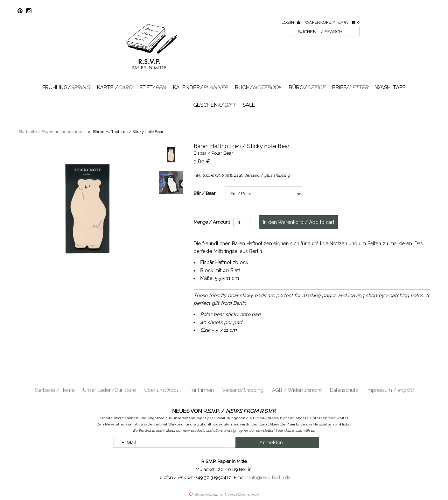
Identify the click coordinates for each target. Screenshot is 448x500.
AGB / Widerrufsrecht (297, 390)
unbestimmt (73, 132)
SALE (249, 105)
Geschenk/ (214, 105)
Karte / (115, 87)
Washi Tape (390, 87)
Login (291, 22)
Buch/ (258, 87)
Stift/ (153, 87)
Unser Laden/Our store (109, 390)
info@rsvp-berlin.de (270, 477)
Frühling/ (66, 87)
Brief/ (350, 87)
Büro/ (307, 87)
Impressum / (390, 390)
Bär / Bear (205, 193)
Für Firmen (202, 390)
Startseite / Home (55, 390)
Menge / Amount (212, 222)
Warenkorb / (332, 22)
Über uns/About (163, 390)
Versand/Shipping (243, 390)
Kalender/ (200, 87)
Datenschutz (344, 390)
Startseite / (36, 132)
